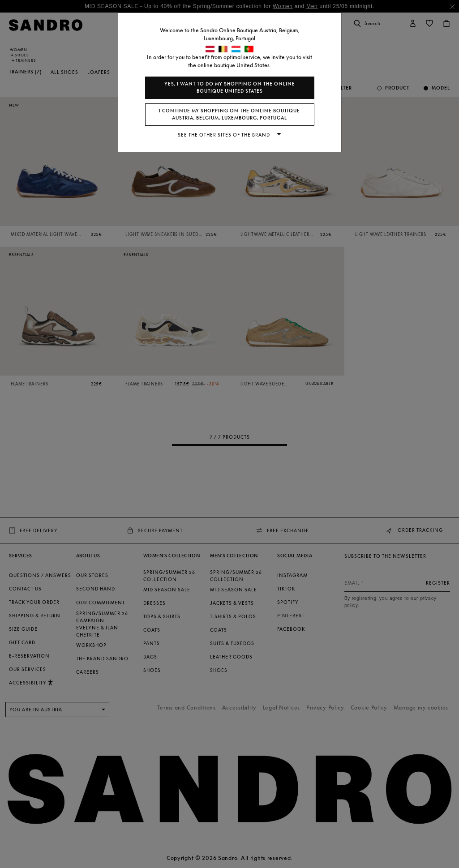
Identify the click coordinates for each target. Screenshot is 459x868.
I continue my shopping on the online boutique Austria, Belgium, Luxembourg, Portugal (229, 114)
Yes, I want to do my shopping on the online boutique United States (230, 88)
